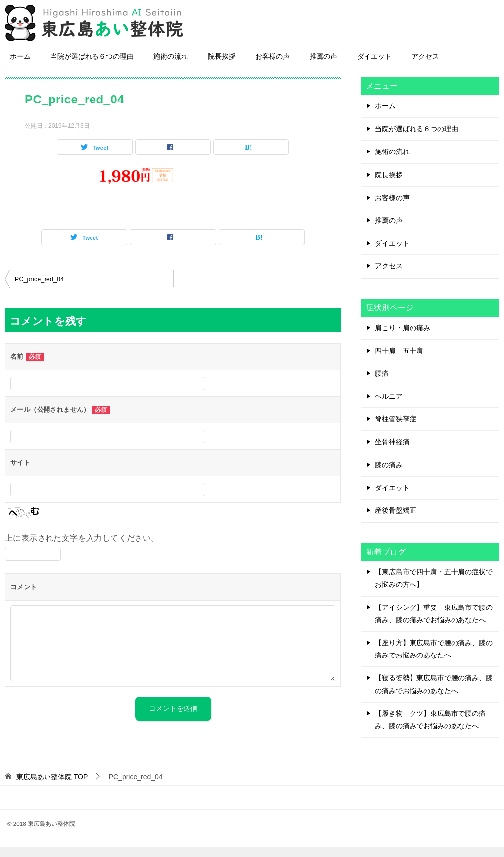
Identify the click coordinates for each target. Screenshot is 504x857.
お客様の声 (273, 66)
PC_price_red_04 (39, 289)
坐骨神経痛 (392, 452)
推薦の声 (323, 66)
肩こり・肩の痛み (403, 338)
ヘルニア (389, 406)
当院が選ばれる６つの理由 (92, 66)
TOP (52, 787)
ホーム (20, 66)
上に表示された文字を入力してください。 (82, 548)
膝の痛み (389, 475)
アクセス (425, 66)
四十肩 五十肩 (399, 360)
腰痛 (382, 383)
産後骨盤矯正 (396, 520)
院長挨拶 (222, 66)
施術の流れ (171, 66)
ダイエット (374, 66)
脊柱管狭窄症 (396, 429)
